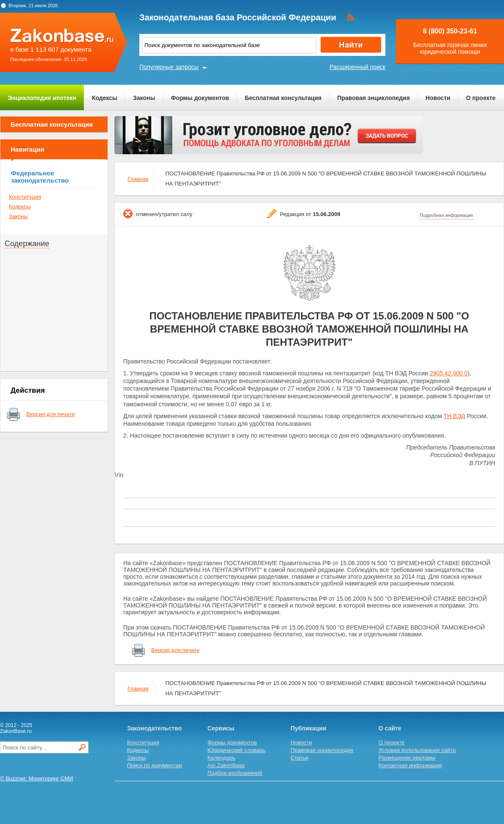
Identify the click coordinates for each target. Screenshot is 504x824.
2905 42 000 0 (449, 373)
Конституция (25, 197)
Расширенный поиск (357, 67)
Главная (138, 179)
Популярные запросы (169, 67)
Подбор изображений (235, 773)
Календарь (222, 758)
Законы (144, 98)
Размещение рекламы (407, 758)
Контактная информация (410, 765)
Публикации (308, 728)
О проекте (481, 98)
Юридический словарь (236, 750)
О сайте (390, 728)
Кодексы (105, 98)
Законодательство (154, 728)
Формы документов (200, 98)
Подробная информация (446, 215)
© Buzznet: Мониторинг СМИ (37, 778)
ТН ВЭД (454, 416)
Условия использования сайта (417, 750)
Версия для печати (50, 414)
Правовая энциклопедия (373, 98)
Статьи (299, 758)
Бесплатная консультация (283, 98)
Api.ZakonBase (226, 765)
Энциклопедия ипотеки (42, 98)
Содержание (27, 244)
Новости (438, 98)
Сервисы (221, 728)
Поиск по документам (155, 765)
